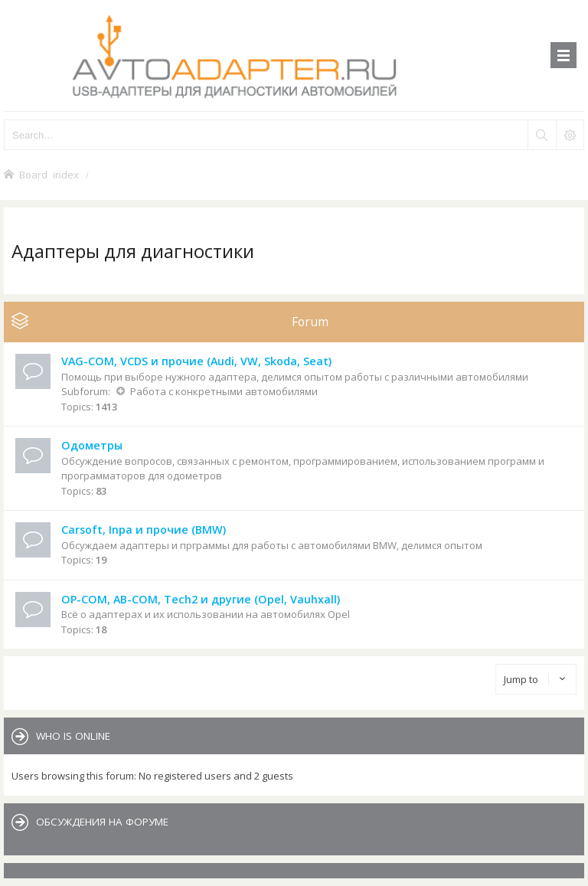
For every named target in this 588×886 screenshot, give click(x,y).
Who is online (73, 736)
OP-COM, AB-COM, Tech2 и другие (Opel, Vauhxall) (201, 599)
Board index (49, 174)
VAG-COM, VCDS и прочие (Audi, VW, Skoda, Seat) (196, 361)
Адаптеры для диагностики (133, 251)
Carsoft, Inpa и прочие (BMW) (144, 530)
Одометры (92, 445)
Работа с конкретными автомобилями (224, 391)
